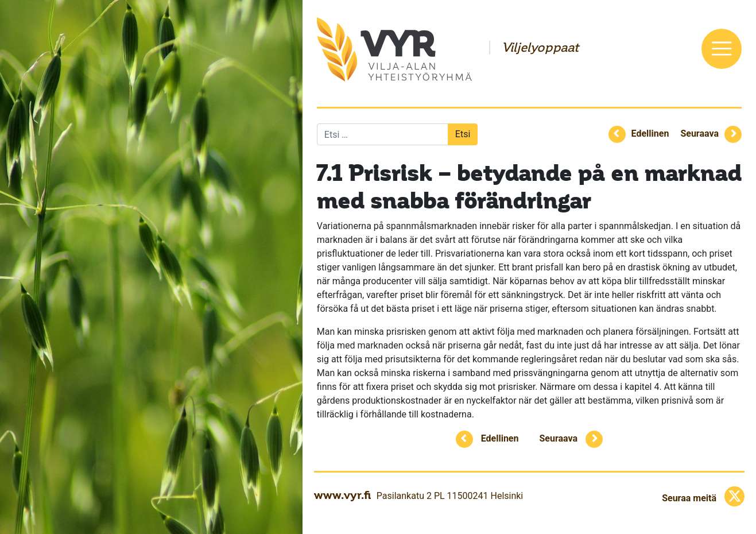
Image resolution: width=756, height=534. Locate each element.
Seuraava (699, 133)
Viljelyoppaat (540, 48)
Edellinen (650, 133)
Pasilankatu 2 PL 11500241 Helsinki (450, 496)
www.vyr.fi (342, 495)
